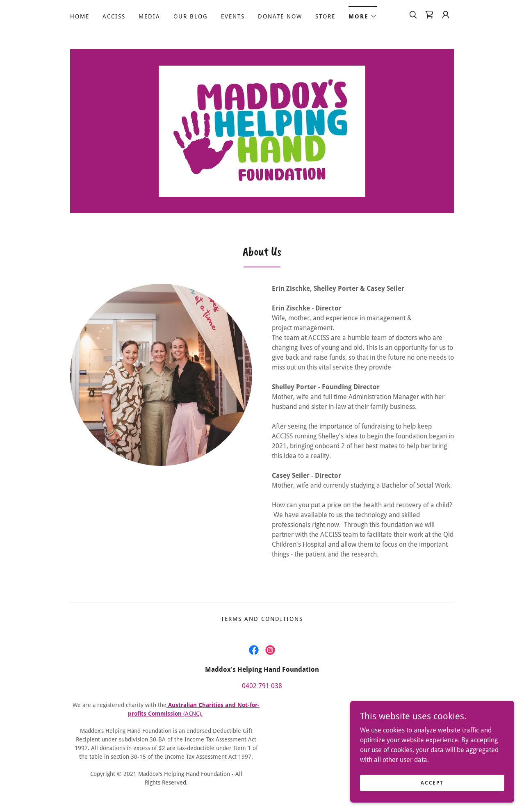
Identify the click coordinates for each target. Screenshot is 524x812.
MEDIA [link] (149, 16)
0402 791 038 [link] (262, 686)
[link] (429, 15)
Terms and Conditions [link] (262, 619)
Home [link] (80, 16)
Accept (432, 788)
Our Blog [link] (191, 16)
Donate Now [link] (280, 16)
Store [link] (325, 16)
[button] (363, 14)
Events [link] (233, 16)
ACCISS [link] (114, 16)
